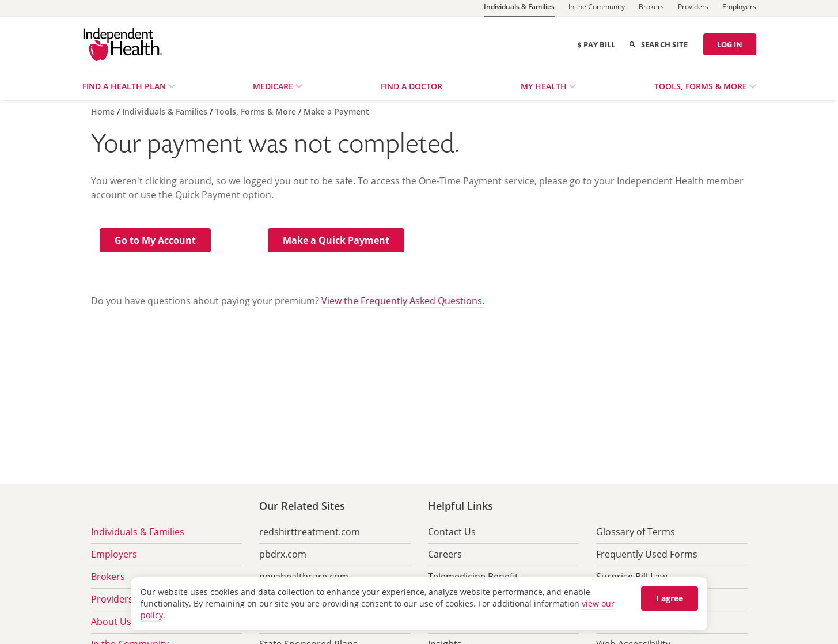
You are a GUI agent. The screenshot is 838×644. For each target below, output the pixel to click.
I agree (670, 598)
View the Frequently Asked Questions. (403, 301)
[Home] (104, 111)
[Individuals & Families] (519, 8)
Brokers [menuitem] (108, 577)
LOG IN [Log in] (730, 44)
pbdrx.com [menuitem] (283, 554)
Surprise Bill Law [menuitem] (632, 577)
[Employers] (739, 8)
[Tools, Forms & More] (257, 111)
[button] (155, 240)
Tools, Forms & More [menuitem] (702, 86)
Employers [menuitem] (114, 554)
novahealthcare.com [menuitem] (304, 577)
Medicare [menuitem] (274, 86)
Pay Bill (596, 44)
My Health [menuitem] (545, 86)
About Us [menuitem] (111, 622)
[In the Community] (597, 8)
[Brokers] (651, 8)
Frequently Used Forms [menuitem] (647, 554)
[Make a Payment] (336, 111)
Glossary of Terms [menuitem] (636, 532)
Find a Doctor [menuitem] (412, 86)
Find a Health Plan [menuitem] (125, 86)
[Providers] (693, 8)
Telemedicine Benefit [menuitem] (473, 577)
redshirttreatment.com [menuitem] (310, 532)
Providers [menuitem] (112, 599)
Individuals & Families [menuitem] (138, 532)
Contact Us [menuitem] (452, 532)
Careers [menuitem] (445, 554)
